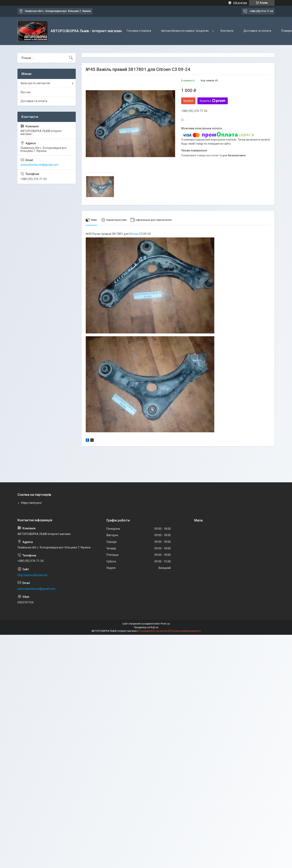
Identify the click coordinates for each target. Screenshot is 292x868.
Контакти (227, 31)
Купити (188, 101)
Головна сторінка (139, 31)
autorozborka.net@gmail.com (39, 165)
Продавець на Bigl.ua (146, 627)
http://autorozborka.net (32, 575)
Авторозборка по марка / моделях (185, 31)
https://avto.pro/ (32, 503)
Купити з (213, 101)
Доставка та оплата (257, 31)
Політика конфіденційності (185, 631)
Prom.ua (165, 624)
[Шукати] (71, 58)
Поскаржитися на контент (154, 631)
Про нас (26, 92)
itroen (135, 234)
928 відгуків (240, 3)
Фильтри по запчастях (35, 83)
